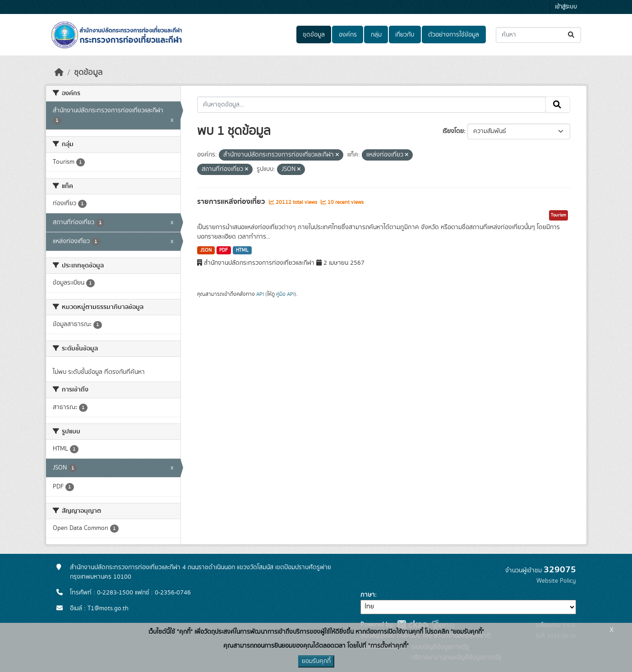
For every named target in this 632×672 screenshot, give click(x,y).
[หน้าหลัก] (59, 73)
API (260, 294)
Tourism (558, 215)
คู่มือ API (285, 294)
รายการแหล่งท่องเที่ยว (232, 202)
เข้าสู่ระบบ (566, 7)
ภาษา (368, 595)
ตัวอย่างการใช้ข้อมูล (454, 35)
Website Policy (556, 581)
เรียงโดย (453, 131)
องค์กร (348, 35)
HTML (242, 250)
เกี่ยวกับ (405, 35)
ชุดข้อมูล (314, 35)
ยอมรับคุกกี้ (316, 661)
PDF (224, 250)
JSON (206, 250)
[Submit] (572, 35)
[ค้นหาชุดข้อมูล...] (538, 35)
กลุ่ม (376, 35)
